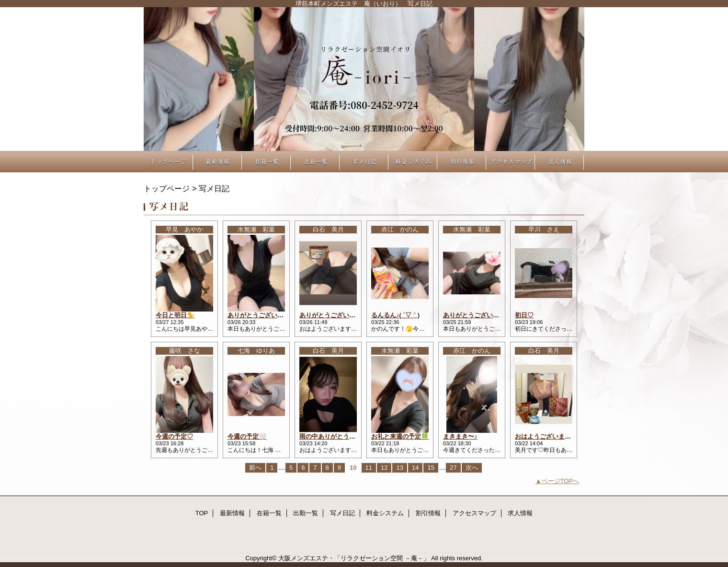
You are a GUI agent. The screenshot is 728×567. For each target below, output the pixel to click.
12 (384, 468)
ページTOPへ (561, 481)
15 (431, 468)
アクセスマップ (511, 162)
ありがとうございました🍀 (481, 315)
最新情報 (217, 162)
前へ (255, 468)
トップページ (167, 188)
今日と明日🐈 (175, 315)
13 (399, 468)
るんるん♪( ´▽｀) (395, 315)
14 (415, 468)
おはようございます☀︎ (546, 436)
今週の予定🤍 (247, 436)
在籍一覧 (266, 162)
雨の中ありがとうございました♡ (346, 436)
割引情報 (462, 162)
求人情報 (559, 162)
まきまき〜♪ (460, 436)
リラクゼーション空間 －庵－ (364, 79)
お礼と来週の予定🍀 (400, 436)
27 (453, 468)
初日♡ (524, 315)
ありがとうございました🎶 (266, 315)
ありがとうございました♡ (337, 315)
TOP (169, 162)
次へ (472, 468)
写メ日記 (364, 162)
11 (369, 468)
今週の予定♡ (174, 436)
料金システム (413, 162)
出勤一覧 (315, 162)
